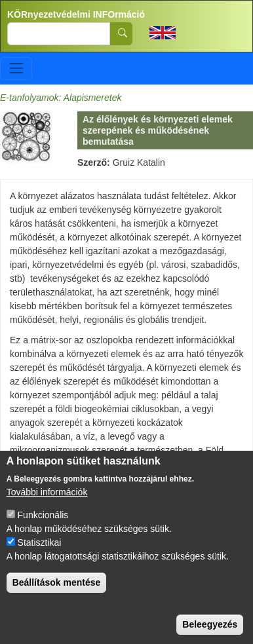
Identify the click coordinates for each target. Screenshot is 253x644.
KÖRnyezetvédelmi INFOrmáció (76, 14)
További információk (47, 508)
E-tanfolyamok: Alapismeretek (61, 98)
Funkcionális (43, 531)
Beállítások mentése (57, 599)
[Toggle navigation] (16, 68)
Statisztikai (40, 559)
